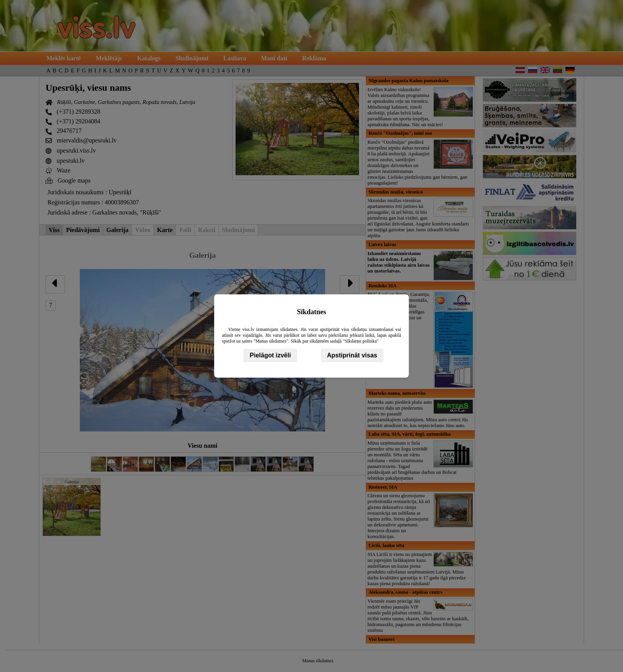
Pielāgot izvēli (270, 355)
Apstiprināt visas (352, 355)
